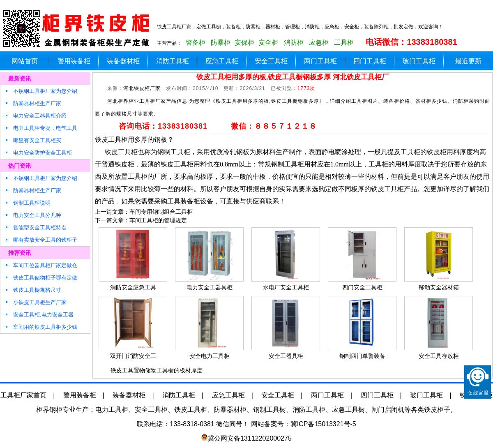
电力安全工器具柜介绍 (36, 116)
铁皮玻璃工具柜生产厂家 (78, 29)
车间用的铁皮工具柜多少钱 (41, 327)
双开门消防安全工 (133, 356)
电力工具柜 (112, 410)
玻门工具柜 (419, 61)
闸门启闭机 (388, 410)
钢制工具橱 (270, 410)
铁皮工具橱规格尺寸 (33, 290)
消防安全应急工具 (133, 287)
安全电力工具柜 (210, 356)
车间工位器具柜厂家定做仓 (41, 265)
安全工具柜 (271, 61)
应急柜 (319, 43)
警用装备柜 (74, 61)
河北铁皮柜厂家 (142, 88)
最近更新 (468, 61)
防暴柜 (221, 43)
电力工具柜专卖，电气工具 (41, 128)
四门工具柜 (370, 61)
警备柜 (196, 43)
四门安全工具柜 (362, 287)
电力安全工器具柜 (210, 287)
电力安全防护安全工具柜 (38, 153)
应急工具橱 (348, 410)
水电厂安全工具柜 (286, 287)
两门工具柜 (320, 61)
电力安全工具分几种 (33, 215)
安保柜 (244, 43)
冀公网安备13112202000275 (250, 438)
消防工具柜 (173, 61)
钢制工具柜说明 (28, 203)
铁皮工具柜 (191, 410)
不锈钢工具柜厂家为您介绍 (41, 91)
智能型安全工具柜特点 (36, 227)
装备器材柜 (123, 61)
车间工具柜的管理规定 (158, 220)
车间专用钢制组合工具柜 (161, 212)
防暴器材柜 (230, 410)
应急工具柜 (222, 61)
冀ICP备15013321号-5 (323, 424)
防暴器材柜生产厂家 (33, 103)
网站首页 (25, 61)
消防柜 (294, 43)
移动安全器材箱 (439, 287)
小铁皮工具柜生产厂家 (36, 302)
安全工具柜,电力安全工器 (39, 315)
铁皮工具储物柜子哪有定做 (41, 278)
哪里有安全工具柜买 (33, 140)
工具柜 (344, 43)
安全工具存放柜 (439, 356)
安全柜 (268, 43)
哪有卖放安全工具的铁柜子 (41, 240)
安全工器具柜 (286, 356)
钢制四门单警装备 (362, 356)
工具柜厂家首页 (23, 395)
